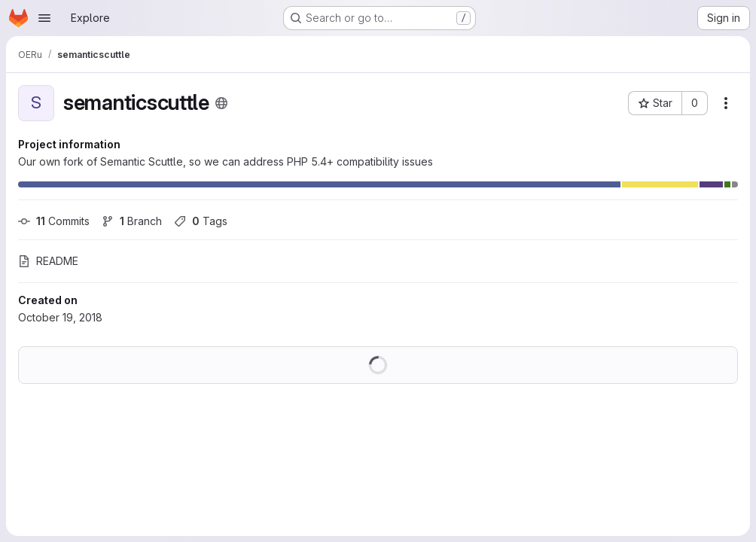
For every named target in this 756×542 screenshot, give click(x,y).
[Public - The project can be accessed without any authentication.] (221, 103)
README (48, 261)
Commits (54, 221)
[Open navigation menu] (44, 18)
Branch (132, 221)
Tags (201, 221)
